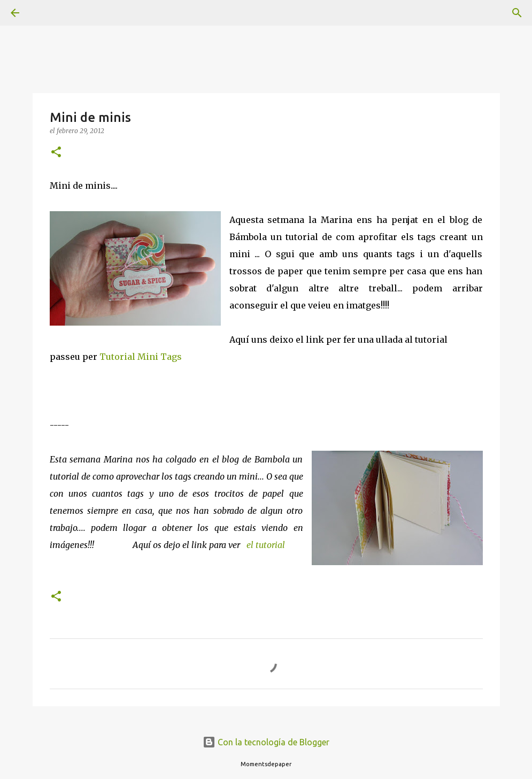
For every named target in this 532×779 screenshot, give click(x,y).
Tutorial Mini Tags (141, 357)
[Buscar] (45, 13)
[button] (56, 153)
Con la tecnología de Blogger (266, 742)
